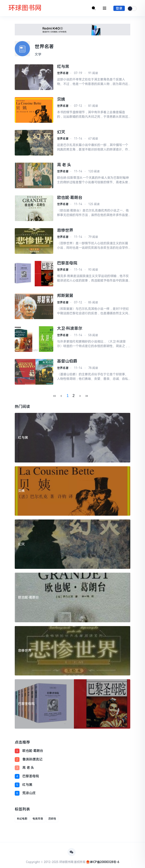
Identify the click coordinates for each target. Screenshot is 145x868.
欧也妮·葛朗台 (70, 198)
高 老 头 (64, 165)
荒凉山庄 (29, 793)
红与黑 (63, 66)
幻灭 (61, 132)
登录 (119, 8)
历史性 (52, 819)
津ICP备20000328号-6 (104, 862)
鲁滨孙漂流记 (32, 759)
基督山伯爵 (67, 361)
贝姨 (61, 99)
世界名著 (63, 73)
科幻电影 (22, 819)
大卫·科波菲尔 (70, 328)
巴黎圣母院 (67, 263)
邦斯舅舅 (65, 296)
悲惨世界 (65, 230)
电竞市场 (38, 819)
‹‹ (55, 396)
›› (87, 396)
